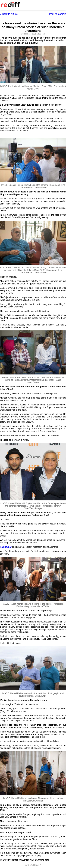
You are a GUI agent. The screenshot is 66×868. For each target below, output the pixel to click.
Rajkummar (6, 547)
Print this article (58, 14)
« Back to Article (9, 14)
